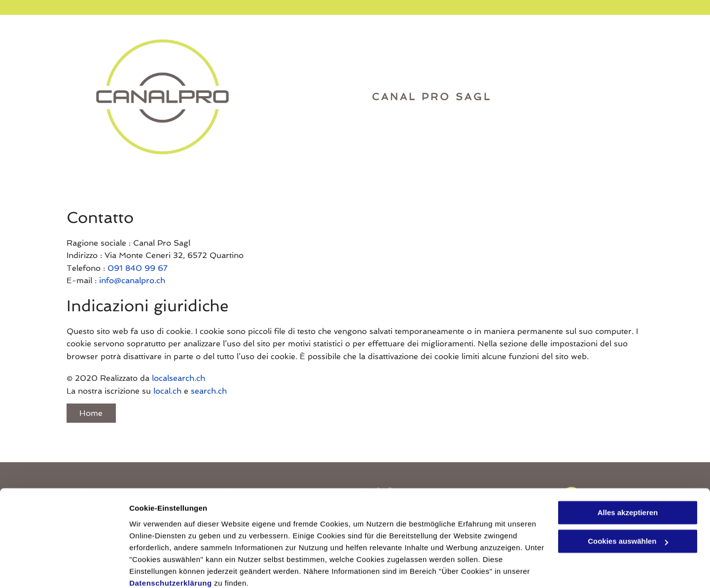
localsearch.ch (178, 378)
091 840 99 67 (138, 268)
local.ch (167, 391)
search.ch (209, 391)
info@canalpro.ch (132, 280)
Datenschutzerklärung (171, 541)
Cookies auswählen (164, 569)
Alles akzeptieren (628, 471)
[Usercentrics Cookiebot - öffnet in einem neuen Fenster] (64, 569)
